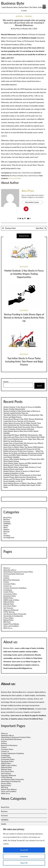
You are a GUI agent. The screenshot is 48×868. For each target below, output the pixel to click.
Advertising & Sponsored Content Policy (18, 572)
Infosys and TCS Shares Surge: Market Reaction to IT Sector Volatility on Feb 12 (23, 480)
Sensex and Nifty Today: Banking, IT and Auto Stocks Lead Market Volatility (23, 456)
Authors (6, 578)
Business (19, 16)
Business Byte (13, 3)
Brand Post (7, 518)
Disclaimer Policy (10, 596)
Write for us (8, 628)
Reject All (24, 863)
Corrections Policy (10, 594)
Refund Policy (8, 620)
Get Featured (8, 608)
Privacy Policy (8, 618)
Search (6, 382)
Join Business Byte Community (15, 614)
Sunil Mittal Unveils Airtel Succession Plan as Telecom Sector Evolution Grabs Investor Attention (23, 428)
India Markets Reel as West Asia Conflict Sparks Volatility (21, 432)
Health (6, 526)
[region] (24, 847)
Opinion (6, 529)
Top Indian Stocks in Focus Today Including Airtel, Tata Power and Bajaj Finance (24, 361)
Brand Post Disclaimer (12, 580)
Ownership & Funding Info (13, 616)
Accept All (24, 850)
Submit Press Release (11, 624)
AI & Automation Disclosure (14, 574)
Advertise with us (10, 570)
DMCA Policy (8, 598)
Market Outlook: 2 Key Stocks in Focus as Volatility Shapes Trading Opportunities (24, 274)
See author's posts (32, 202)
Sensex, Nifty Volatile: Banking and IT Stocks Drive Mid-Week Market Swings (24, 460)
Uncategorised (9, 537)
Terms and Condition (11, 626)
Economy (7, 521)
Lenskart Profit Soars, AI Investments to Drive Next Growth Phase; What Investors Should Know (22, 476)
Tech (5, 534)
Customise (24, 856)
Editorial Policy (9, 602)
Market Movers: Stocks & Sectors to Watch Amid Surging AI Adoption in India (21, 472)
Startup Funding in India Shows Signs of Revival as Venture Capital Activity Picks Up (24, 318)
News (5, 527)
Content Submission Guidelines (15, 588)
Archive (6, 576)
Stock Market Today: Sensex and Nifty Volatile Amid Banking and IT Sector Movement (22, 464)
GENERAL (29, 16)
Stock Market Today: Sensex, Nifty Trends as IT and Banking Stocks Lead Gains (22, 468)
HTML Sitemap (9, 612)
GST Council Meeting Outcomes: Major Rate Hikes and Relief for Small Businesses (24, 440)
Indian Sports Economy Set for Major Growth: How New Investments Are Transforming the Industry (22, 424)
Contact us (7, 586)
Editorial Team (9, 604)
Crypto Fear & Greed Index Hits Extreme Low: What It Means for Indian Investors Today (23, 444)
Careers (6, 582)
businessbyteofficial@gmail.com (20, 668)
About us (7, 568)
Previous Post (10, 228)
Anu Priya (16, 29)
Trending (7, 536)
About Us (29, 661)
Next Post (39, 228)
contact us (35, 665)
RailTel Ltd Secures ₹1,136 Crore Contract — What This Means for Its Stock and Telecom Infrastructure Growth (24, 452)
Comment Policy (9, 584)
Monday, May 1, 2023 (30, 29)
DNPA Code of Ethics (11, 600)
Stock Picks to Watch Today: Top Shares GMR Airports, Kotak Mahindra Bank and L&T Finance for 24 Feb (23, 448)
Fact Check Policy (10, 606)
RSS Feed (7, 622)
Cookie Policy (8, 592)
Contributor (8, 590)
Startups (6, 531)
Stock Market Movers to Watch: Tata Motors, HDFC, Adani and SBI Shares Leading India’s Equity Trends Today (23, 485)
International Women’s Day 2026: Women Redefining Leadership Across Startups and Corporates (23, 420)
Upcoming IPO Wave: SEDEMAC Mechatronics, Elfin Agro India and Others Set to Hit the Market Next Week (24, 436)
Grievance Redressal (11, 610)
